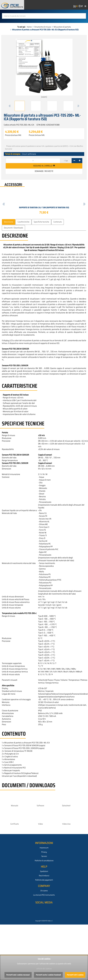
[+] (80, 161)
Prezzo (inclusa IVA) (37, 135)
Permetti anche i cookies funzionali (48, 975)
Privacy (44, 852)
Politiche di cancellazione (44, 861)
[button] (10, 106)
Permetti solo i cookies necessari (18, 975)
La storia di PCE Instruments (44, 895)
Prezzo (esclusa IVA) (13, 135)
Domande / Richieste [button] (44, 171)
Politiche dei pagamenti (44, 880)
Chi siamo (44, 891)
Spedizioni (44, 871)
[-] (74, 161)
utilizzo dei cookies (44, 969)
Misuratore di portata (62, 27)
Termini (44, 856)
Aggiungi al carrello (44, 166)
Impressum (44, 848)
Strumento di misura (43, 27)
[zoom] (44, 69)
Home (29, 27)
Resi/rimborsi (44, 876)
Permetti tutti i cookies (75, 975)
